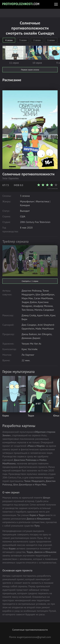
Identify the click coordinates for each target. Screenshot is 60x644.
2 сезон (37, 40)
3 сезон (23, 40)
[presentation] (55, 53)
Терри (31, 416)
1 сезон (51, 40)
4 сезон (9, 40)
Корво (6, 416)
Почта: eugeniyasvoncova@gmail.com (30, 637)
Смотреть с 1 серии (30, 281)
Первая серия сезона (30, 70)
